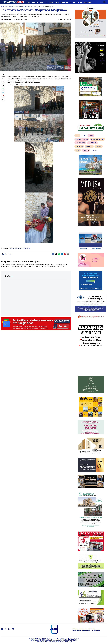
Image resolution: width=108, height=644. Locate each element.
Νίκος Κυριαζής (8, 19)
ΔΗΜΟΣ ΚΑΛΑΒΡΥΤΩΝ (97, 139)
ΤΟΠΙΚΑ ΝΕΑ (18, 6)
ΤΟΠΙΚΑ (11, 6)
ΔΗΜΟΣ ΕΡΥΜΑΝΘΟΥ (82, 139)
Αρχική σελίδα (4, 6)
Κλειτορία (99, 146)
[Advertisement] (91, 361)
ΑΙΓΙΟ (77, 136)
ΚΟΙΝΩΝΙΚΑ (89, 146)
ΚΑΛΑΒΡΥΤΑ (79, 146)
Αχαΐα (84, 136)
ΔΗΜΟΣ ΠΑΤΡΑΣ (80, 143)
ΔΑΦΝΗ (91, 136)
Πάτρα (78, 150)
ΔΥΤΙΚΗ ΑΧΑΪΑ (92, 143)
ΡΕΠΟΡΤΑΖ (86, 150)
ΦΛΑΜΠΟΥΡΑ (26, 6)
